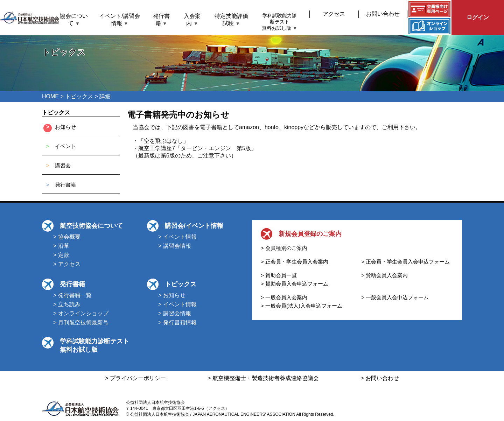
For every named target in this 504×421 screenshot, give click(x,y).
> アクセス (67, 264)
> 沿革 (61, 246)
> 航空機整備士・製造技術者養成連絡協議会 (263, 378)
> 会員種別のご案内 (284, 248)
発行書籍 (65, 185)
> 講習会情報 (175, 246)
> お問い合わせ (380, 378)
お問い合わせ (383, 14)
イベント (65, 146)
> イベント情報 (177, 237)
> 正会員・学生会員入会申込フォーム (406, 262)
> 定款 (61, 255)
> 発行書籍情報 (177, 322)
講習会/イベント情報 (194, 226)
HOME (50, 96)
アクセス (334, 14)
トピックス (79, 96)
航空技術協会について (91, 226)
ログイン (478, 17)
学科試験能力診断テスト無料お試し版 (279, 22)
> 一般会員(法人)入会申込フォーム (302, 306)
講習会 (63, 165)
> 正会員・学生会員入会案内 (295, 262)
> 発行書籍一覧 (72, 295)
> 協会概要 (67, 237)
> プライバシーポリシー (135, 378)
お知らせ (65, 127)
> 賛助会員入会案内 (385, 275)
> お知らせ (172, 295)
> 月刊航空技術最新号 (81, 322)
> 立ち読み (67, 304)
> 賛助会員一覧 (279, 275)
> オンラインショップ (81, 313)
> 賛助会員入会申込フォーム (295, 284)
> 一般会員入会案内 (284, 297)
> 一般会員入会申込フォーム (395, 297)
